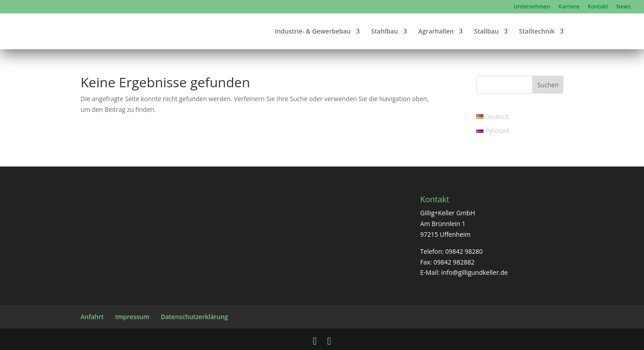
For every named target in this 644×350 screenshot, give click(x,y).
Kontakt (598, 7)
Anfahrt (92, 317)
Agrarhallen (436, 32)
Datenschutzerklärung (194, 317)
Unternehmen (532, 7)
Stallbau (486, 32)
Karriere (569, 7)
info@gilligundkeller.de (475, 272)
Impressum (132, 317)
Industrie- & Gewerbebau (313, 32)
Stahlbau (385, 32)
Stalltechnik (537, 32)
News (623, 7)
